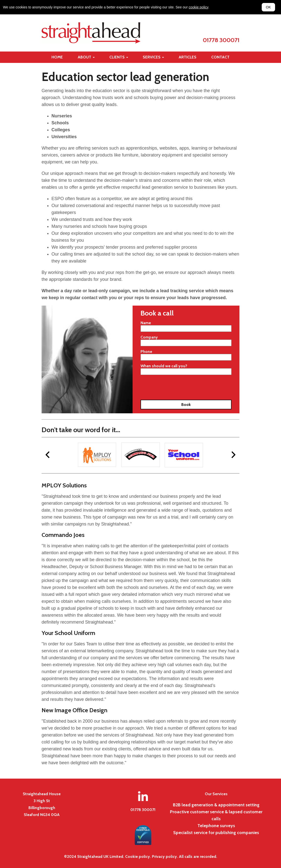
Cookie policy (138, 856)
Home (57, 57)
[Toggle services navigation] (153, 57)
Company (149, 337)
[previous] (47, 455)
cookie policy (199, 7)
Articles (187, 57)
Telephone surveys (216, 826)
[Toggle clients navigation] (119, 57)
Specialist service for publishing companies (216, 833)
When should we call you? (164, 366)
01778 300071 (221, 40)
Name (146, 323)
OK (268, 7)
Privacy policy (164, 856)
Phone (146, 352)
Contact (220, 57)
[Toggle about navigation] (86, 57)
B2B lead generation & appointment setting (216, 805)
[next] (234, 455)
